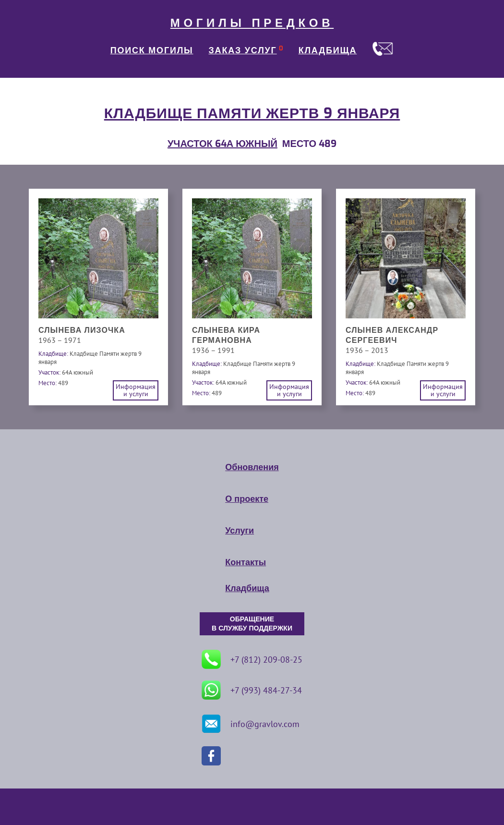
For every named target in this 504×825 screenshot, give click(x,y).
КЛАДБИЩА (328, 50)
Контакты (246, 562)
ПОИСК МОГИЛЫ (152, 50)
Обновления (252, 467)
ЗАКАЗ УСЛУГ (243, 50)
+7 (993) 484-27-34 (252, 690)
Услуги (240, 531)
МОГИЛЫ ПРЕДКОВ (252, 23)
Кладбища (247, 588)
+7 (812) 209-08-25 (252, 659)
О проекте (247, 499)
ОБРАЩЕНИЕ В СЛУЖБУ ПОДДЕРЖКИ (252, 624)
